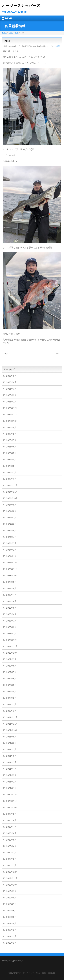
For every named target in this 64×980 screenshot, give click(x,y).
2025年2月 (11, 472)
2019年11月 (12, 878)
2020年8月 (11, 820)
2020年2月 (11, 859)
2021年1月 (11, 788)
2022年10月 (12, 653)
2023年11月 (12, 569)
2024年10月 (12, 498)
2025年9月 (11, 427)
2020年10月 (12, 808)
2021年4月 (11, 769)
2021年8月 (11, 743)
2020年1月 (11, 865)
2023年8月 (11, 588)
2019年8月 (11, 898)
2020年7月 (11, 827)
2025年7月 (11, 440)
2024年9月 (11, 505)
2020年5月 (11, 840)
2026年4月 (11, 382)
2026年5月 (11, 376)
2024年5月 (11, 531)
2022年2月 (11, 704)
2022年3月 (11, 698)
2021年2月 (11, 782)
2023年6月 (11, 601)
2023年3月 (11, 621)
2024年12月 (12, 485)
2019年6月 (11, 911)
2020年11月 (12, 801)
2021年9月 (11, 737)
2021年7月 (11, 749)
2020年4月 (11, 846)
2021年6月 (11, 756)
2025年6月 (11, 447)
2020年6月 (11, 833)
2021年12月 (12, 717)
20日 (5, 354)
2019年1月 (11, 943)
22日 (59, 354)
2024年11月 (12, 492)
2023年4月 (11, 614)
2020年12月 (12, 795)
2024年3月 (11, 543)
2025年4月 (11, 460)
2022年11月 (12, 646)
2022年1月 (11, 711)
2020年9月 (11, 814)
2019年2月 (11, 936)
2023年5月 (11, 608)
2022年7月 (11, 672)
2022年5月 (11, 685)
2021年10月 (12, 730)
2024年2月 (11, 550)
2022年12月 (12, 640)
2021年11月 (12, 724)
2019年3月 (11, 930)
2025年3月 (11, 466)
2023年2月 (11, 627)
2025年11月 (12, 415)
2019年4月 (11, 923)
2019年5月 (11, 917)
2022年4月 (11, 692)
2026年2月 (11, 395)
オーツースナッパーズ (21, 6)
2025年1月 (11, 479)
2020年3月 (11, 853)
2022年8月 (11, 666)
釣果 (58, 46)
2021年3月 (11, 775)
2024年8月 (11, 511)
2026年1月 (11, 402)
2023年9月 (11, 582)
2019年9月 (11, 891)
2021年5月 (11, 762)
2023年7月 (11, 595)
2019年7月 (11, 904)
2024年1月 (11, 556)
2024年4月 (11, 537)
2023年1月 (11, 634)
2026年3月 (11, 389)
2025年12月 (12, 408)
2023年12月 (12, 563)
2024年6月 (11, 524)
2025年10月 (12, 421)
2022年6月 (11, 679)
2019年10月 (12, 885)
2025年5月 (11, 453)
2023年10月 (12, 576)
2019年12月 (12, 872)
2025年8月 (11, 434)
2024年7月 (11, 518)
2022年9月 (11, 659)
